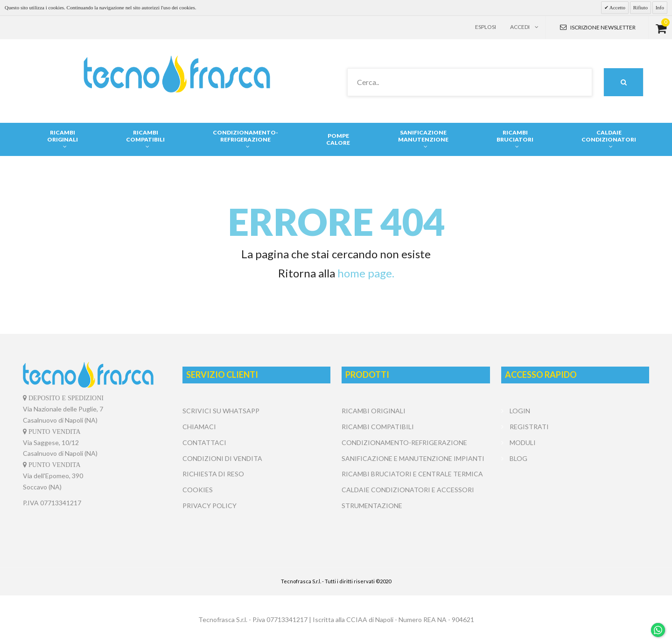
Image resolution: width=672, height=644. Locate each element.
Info (660, 7)
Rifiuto (640, 7)
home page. (366, 273)
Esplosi (486, 27)
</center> (575, 501)
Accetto (617, 7)
